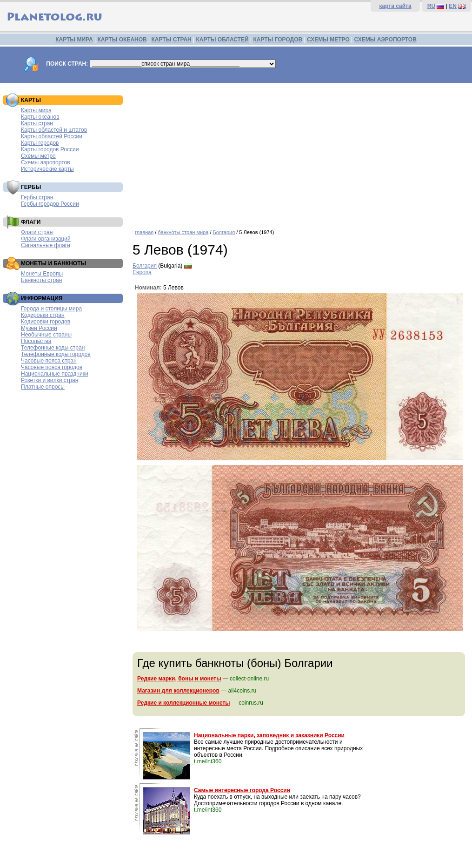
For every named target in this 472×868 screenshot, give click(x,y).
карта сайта (395, 6)
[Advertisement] (300, 153)
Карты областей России (52, 136)
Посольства (36, 341)
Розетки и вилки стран (50, 380)
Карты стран (37, 123)
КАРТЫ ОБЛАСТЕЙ (223, 40)
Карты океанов (40, 117)
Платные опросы (43, 387)
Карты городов (40, 143)
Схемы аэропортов (46, 162)
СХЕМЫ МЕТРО (328, 40)
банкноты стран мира (183, 232)
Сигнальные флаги (46, 245)
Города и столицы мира (51, 309)
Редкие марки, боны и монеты (179, 679)
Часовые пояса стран (49, 361)
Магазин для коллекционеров (178, 691)
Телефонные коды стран (53, 348)
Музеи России (39, 328)
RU (431, 6)
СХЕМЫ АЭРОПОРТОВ (386, 40)
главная (144, 232)
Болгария (224, 232)
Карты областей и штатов (54, 130)
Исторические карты (47, 169)
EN (453, 6)
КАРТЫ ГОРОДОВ (278, 40)
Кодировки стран (43, 315)
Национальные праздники (55, 374)
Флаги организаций (46, 239)
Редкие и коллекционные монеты (184, 703)
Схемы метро (38, 156)
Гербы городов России (50, 204)
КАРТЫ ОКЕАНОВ (122, 40)
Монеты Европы (42, 274)
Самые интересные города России (242, 790)
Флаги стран (37, 232)
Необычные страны (46, 335)
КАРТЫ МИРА (74, 40)
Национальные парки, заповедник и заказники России (269, 735)
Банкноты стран (41, 280)
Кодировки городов (46, 322)
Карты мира (36, 110)
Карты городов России (50, 149)
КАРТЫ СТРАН (172, 40)
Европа (142, 272)
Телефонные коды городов (56, 354)
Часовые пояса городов (52, 367)
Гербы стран (37, 197)
